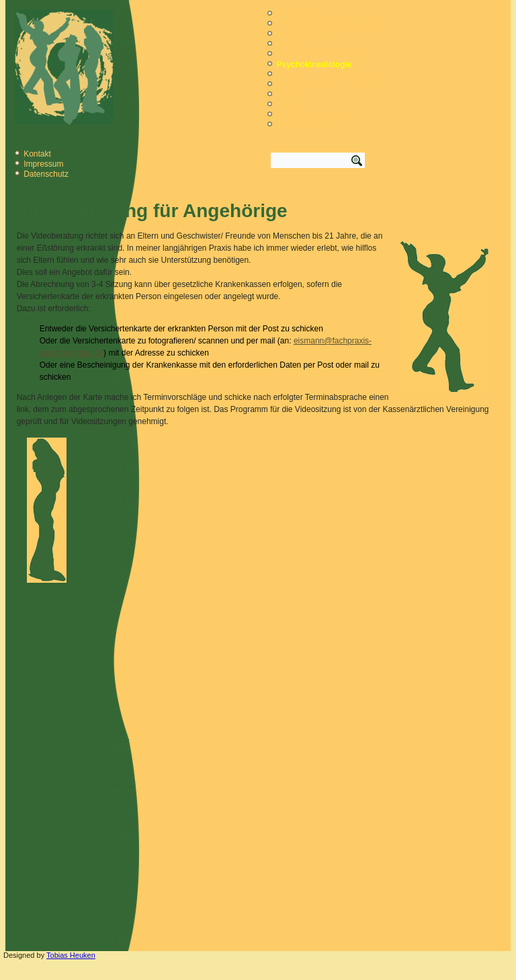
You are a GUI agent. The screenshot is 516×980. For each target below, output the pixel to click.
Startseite (293, 14)
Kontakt (37, 154)
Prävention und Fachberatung (329, 85)
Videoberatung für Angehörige (330, 24)
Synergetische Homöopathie (327, 75)
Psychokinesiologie (314, 65)
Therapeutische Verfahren (322, 54)
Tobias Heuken (71, 955)
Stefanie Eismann (308, 115)
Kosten (289, 105)
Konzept (291, 44)
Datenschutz (46, 174)
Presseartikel (299, 125)
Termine (291, 95)
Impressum (43, 164)
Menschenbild (301, 34)
